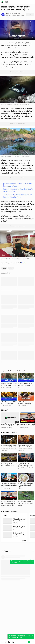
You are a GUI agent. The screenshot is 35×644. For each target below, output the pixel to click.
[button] (4, 642)
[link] (9, 642)
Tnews (24, 263)
